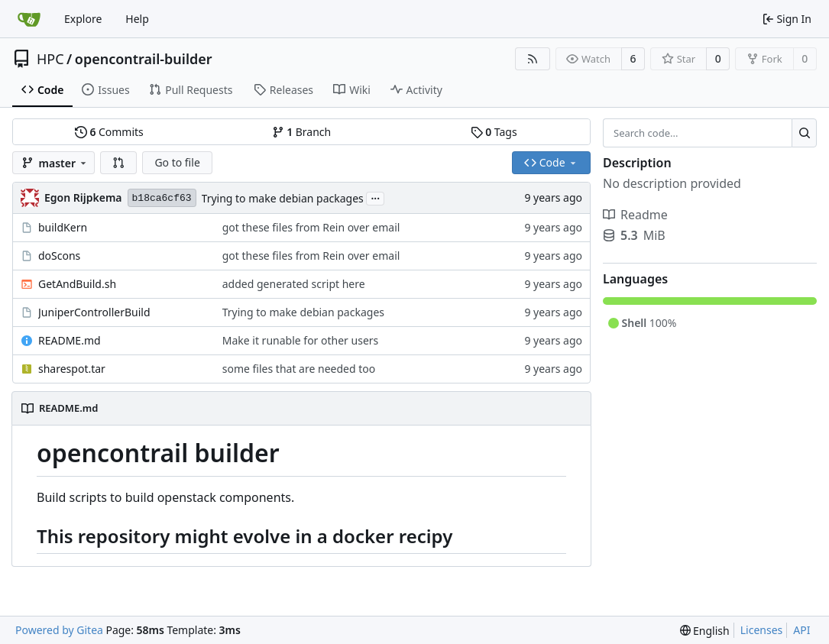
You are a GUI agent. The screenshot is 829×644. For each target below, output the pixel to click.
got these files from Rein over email (311, 227)
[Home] (29, 19)
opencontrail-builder (144, 59)
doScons (59, 256)
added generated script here (294, 284)
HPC (50, 59)
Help (137, 19)
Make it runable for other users (301, 340)
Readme (635, 215)
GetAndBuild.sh (77, 284)
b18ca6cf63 (162, 198)
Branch (302, 132)
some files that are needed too (299, 369)
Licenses (762, 630)
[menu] (705, 631)
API (801, 630)
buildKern (63, 227)
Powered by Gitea (59, 630)
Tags (494, 132)
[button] (118, 163)
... (375, 197)
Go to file (177, 162)
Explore (83, 19)
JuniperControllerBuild (94, 312)
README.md (70, 340)
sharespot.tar (72, 369)
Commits (109, 132)
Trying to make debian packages (283, 198)
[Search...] (804, 133)
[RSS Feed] (533, 59)
